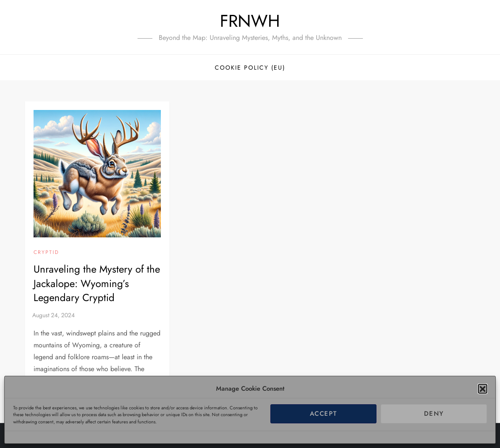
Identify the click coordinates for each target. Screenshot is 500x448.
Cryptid (46, 253)
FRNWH (250, 21)
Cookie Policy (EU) (250, 68)
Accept (324, 414)
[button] (483, 389)
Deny (434, 414)
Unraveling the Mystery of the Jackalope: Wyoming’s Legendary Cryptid (97, 283)
